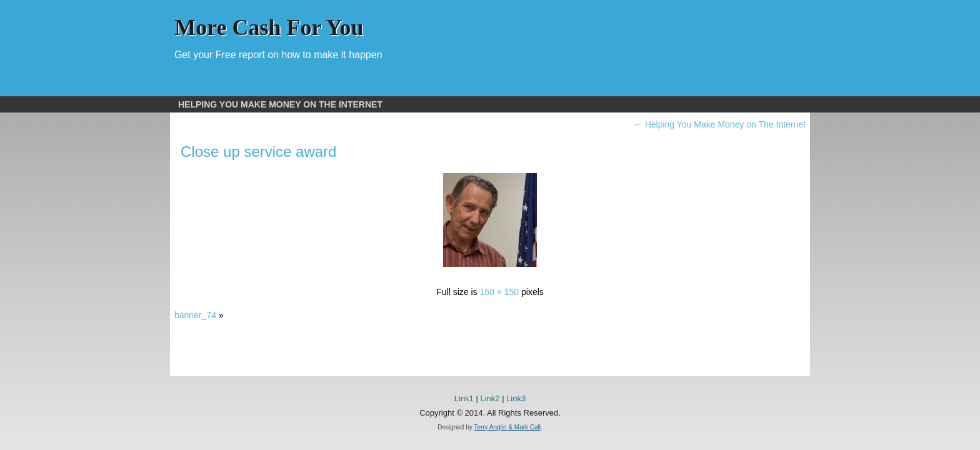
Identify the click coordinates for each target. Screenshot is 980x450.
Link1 (464, 398)
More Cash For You (269, 27)
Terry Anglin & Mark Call (507, 427)
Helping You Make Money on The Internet (280, 104)
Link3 (516, 398)
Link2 (490, 398)
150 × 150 (499, 292)
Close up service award (258, 152)
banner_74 (195, 315)
